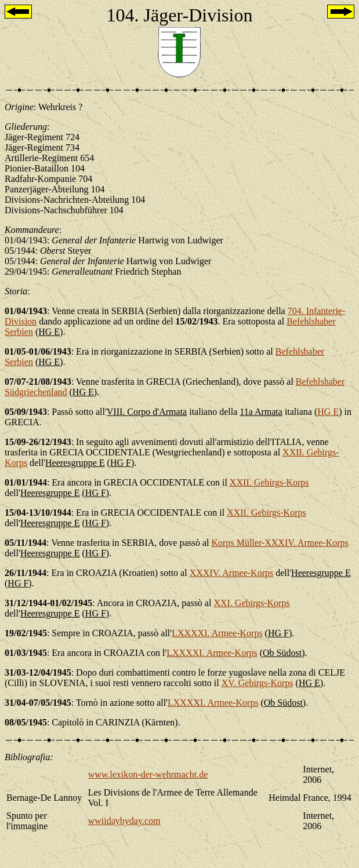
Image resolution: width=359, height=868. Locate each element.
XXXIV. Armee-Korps (232, 573)
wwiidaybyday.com (124, 821)
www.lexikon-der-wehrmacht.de (148, 774)
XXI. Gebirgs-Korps (251, 603)
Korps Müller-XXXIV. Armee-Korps (280, 543)
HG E (328, 412)
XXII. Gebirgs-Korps (269, 482)
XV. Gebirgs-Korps (258, 683)
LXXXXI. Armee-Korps (217, 633)
